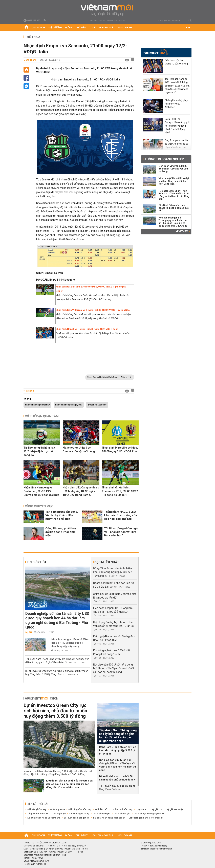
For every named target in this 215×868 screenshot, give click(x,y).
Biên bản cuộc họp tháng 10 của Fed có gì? (177, 62)
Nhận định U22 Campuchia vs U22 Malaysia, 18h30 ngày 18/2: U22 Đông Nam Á (81, 491)
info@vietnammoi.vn (39, 861)
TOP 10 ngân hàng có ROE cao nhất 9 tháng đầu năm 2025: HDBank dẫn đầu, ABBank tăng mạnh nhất (177, 86)
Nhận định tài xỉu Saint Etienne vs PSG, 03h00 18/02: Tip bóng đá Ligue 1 (120, 491)
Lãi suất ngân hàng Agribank (149, 814)
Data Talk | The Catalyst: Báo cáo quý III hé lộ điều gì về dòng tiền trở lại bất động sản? (177, 126)
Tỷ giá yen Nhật (175, 809)
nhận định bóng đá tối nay (37, 405)
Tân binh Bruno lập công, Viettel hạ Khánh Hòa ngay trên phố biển (62, 515)
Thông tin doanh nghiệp (164, 159)
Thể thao (32, 37)
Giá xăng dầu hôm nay (80, 809)
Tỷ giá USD (157, 809)
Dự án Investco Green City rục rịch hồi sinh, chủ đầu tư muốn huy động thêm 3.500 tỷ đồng (55, 711)
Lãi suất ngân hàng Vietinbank (109, 818)
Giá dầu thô (101, 809)
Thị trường (55, 27)
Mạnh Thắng (30, 60)
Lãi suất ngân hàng (79, 814)
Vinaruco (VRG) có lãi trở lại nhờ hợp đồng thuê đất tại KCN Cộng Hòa (174, 181)
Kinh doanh (125, 27)
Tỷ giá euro (142, 809)
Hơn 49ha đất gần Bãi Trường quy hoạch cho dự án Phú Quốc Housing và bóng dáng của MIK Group (173, 222)
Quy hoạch (38, 27)
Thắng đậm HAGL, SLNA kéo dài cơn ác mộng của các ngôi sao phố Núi (121, 515)
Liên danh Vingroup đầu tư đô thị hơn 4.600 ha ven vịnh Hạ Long (174, 169)
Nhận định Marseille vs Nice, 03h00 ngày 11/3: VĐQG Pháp (120, 449)
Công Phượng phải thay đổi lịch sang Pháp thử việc (61, 532)
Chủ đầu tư (82, 27)
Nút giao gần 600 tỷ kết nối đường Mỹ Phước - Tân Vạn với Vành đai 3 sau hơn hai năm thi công (113, 668)
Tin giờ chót (37, 562)
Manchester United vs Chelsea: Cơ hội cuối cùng (79, 449)
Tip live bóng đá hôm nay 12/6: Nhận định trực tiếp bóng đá (39, 451)
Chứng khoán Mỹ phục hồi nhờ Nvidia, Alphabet (177, 104)
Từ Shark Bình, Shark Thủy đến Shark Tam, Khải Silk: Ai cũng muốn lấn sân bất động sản (174, 195)
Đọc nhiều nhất (107, 562)
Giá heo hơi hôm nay (122, 809)
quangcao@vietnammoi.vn (160, 849)
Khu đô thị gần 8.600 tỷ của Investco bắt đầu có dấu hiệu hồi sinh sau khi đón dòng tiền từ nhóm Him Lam (70, 784)
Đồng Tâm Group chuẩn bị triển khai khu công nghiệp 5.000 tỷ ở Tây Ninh (113, 572)
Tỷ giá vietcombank (38, 814)
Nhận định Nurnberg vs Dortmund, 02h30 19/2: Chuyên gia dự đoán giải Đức (41, 491)
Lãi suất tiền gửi (122, 814)
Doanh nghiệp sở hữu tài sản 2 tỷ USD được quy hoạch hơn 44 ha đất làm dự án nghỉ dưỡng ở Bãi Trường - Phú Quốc (57, 620)
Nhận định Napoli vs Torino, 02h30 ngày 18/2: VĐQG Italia (87, 329)
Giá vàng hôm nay (37, 809)
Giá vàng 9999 (57, 809)
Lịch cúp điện (59, 814)
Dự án (69, 27)
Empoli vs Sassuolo (97, 405)
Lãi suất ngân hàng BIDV (77, 818)
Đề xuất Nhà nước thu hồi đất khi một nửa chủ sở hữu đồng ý (117, 778)
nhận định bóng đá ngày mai (69, 405)
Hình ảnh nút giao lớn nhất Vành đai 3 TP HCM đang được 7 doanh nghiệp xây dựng (70, 643)
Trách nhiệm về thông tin (35, 864)
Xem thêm (183, 231)
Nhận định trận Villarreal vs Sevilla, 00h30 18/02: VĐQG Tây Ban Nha (93, 310)
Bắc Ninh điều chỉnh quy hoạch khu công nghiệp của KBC (174, 208)
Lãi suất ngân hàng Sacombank (44, 818)
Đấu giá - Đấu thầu (103, 27)
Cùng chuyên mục (39, 506)
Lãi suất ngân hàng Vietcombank (146, 818)
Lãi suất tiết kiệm (102, 814)
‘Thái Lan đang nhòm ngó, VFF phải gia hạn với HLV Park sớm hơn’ (121, 532)
